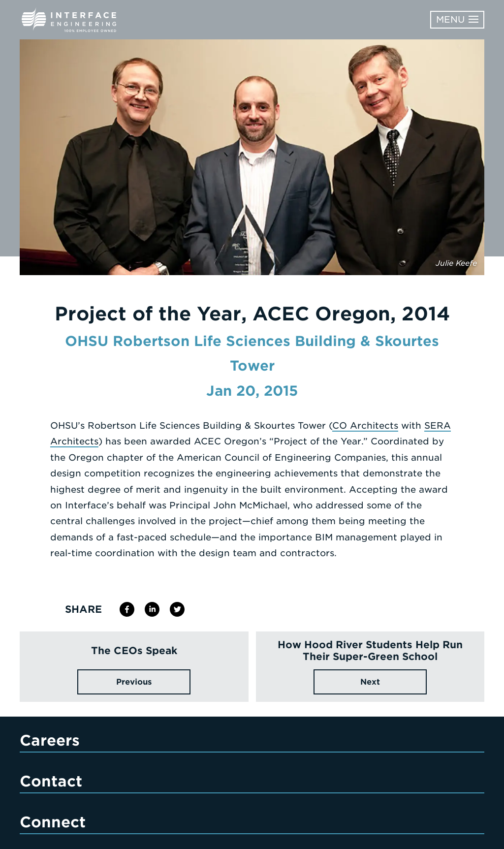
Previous (134, 682)
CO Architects (365, 425)
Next (370, 682)
